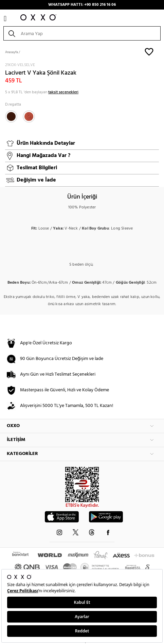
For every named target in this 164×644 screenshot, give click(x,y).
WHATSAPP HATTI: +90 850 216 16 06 (82, 5)
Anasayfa (12, 52)
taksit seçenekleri (63, 92)
